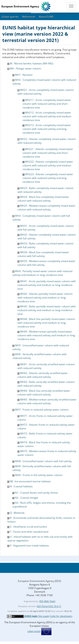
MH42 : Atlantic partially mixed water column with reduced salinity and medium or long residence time (45, 298)
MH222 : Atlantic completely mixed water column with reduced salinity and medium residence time (48, 165)
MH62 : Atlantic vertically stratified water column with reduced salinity (43, 375)
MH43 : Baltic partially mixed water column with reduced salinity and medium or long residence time (47, 310)
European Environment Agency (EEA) (39, 581)
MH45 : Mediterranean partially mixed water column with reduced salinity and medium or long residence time (46, 335)
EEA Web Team (47, 601)
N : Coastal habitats (21, 486)
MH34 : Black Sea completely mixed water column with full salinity (43, 254)
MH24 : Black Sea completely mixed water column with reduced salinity (43, 199)
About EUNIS (46, 17)
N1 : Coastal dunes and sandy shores (37, 493)
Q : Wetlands (17, 513)
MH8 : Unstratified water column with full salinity (43, 461)
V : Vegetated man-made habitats (29, 546)
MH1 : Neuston (24, 75)
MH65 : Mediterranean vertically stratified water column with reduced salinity (47, 401)
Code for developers (61, 616)
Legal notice (34, 631)
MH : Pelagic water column (25, 68)
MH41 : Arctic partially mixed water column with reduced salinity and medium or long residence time (47, 285)
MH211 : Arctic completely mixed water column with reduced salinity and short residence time (47, 104)
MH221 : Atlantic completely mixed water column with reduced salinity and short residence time (48, 153)
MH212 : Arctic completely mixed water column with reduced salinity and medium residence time (47, 116)
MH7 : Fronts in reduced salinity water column (42, 410)
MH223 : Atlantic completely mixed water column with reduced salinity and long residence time (48, 178)
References (29, 17)
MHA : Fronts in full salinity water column (39, 475)
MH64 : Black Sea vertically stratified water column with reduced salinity (44, 393)
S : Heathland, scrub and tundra (28, 527)
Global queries (10, 17)
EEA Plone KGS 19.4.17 (49, 606)
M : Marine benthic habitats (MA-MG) (32, 63)
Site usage (44, 616)
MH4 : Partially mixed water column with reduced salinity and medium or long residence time (42, 273)
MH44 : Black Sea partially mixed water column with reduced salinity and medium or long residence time (46, 323)
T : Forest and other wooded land (29, 532)
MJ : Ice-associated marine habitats (30, 481)
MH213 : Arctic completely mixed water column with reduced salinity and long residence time (47, 129)
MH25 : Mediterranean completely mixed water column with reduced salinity (46, 208)
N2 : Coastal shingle (27, 498)
